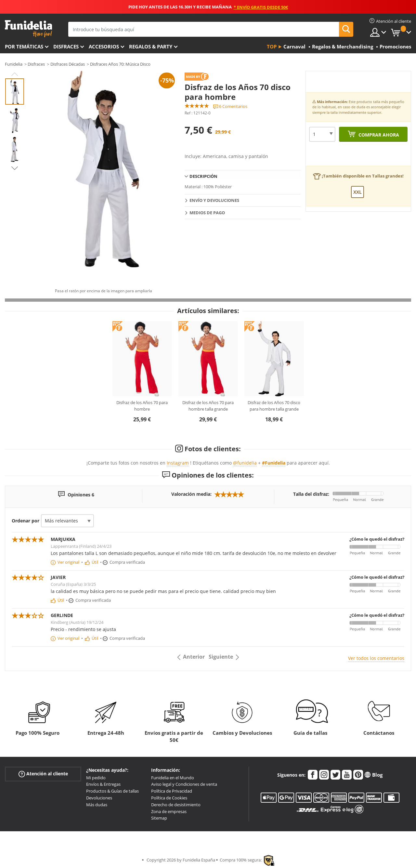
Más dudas (97, 805)
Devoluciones (99, 798)
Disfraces (66, 46)
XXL (357, 192)
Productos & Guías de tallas (112, 791)
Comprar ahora (378, 135)
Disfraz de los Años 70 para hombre (142, 406)
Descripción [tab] (203, 176)
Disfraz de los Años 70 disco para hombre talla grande (274, 406)
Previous (15, 74)
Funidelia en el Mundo (173, 778)
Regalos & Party (151, 46)
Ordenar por (26, 521)
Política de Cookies (169, 798)
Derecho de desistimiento (176, 805)
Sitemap (159, 818)
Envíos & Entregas (103, 784)
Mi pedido (96, 778)
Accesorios (104, 46)
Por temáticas (24, 46)
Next (15, 168)
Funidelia (14, 64)
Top (272, 46)
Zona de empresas (169, 811)
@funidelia (245, 463)
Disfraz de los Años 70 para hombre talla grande (208, 406)
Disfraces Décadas (68, 64)
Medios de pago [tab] (207, 213)
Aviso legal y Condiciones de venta (184, 784)
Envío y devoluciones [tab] (214, 200)
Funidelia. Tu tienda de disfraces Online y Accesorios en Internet (28, 29)
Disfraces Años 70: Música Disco (120, 64)
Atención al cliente (43, 774)
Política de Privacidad (172, 791)
